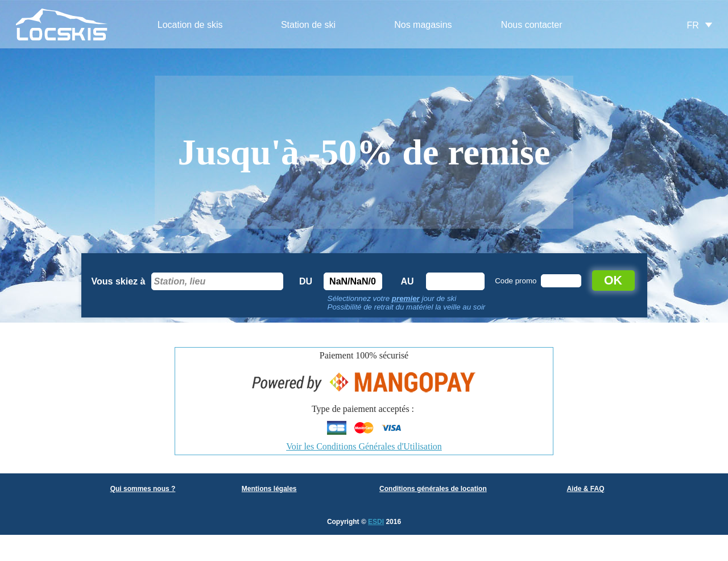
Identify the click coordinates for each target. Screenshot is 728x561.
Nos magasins (423, 25)
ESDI (376, 522)
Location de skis (190, 25)
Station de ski (308, 25)
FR (693, 25)
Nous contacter (532, 25)
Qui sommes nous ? (143, 489)
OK (613, 280)
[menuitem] (190, 25)
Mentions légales (269, 489)
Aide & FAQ (585, 489)
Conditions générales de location (433, 489)
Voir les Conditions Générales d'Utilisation (364, 446)
